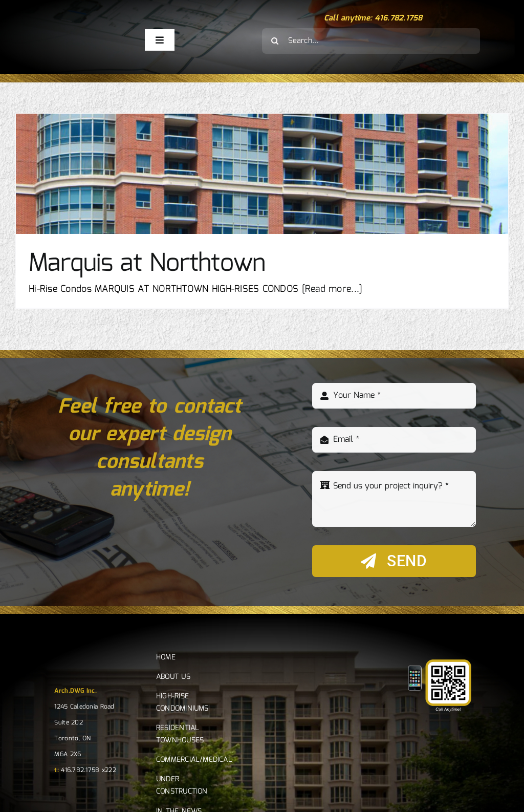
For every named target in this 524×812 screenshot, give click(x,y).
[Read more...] (332, 289)
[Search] (275, 41)
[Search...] (371, 41)
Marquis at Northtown (147, 264)
